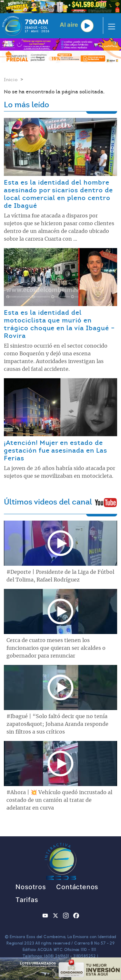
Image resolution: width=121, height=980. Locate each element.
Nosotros (31, 887)
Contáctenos (77, 887)
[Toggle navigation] (110, 26)
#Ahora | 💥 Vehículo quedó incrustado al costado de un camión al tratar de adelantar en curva (59, 800)
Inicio (11, 80)
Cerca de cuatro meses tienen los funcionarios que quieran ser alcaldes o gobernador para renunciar (56, 648)
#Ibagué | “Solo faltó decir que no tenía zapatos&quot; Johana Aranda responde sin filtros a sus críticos (57, 724)
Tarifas (27, 900)
